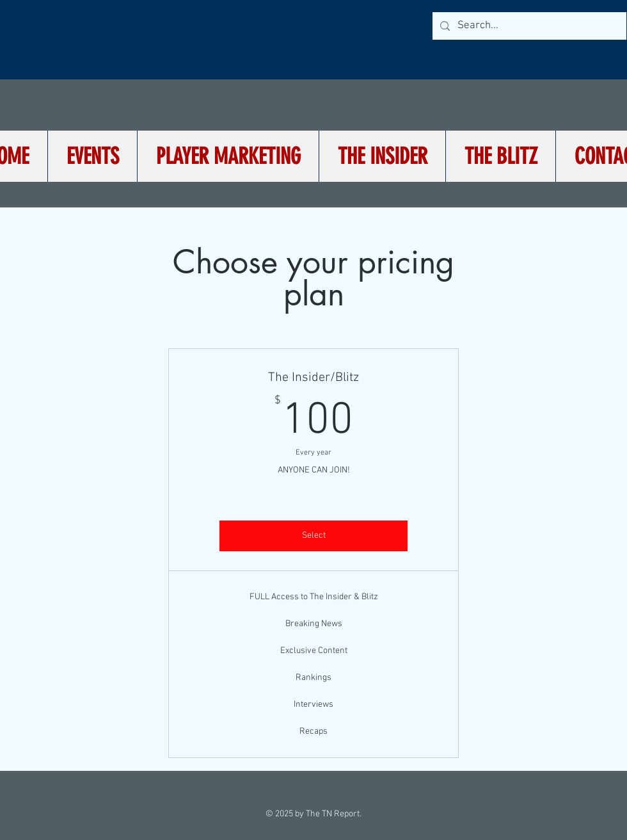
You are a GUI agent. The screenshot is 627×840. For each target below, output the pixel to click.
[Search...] (528, 26)
